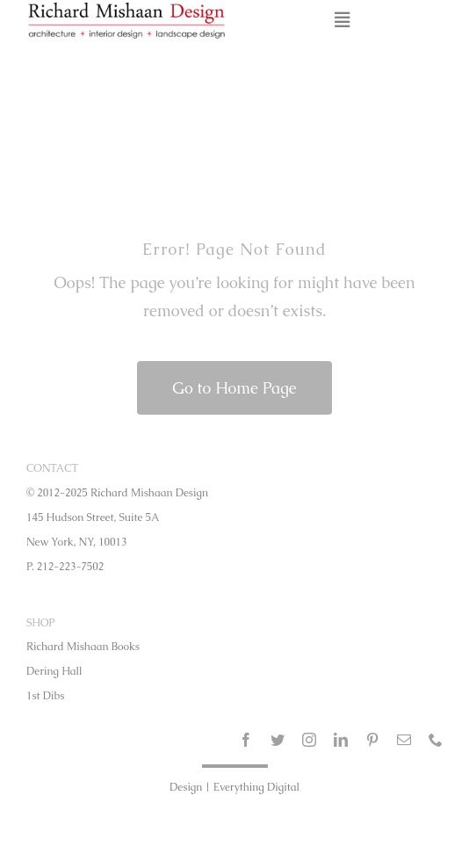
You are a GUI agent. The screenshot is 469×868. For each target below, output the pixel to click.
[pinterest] (372, 740)
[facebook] (246, 740)
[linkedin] (341, 740)
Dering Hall (54, 671)
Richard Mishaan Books (83, 647)
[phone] (436, 740)
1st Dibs (45, 696)
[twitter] (278, 740)
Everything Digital (256, 787)
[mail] (404, 740)
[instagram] (309, 740)
